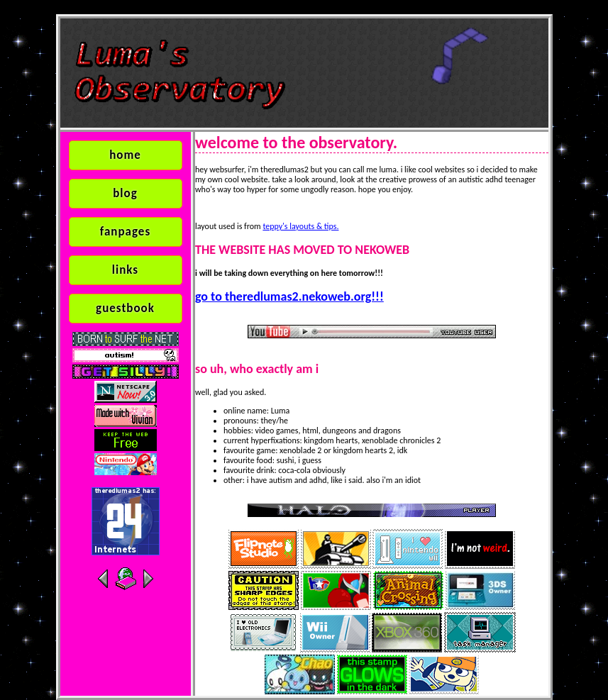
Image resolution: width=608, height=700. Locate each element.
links (125, 270)
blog (125, 193)
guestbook (125, 308)
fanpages (125, 232)
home (125, 155)
